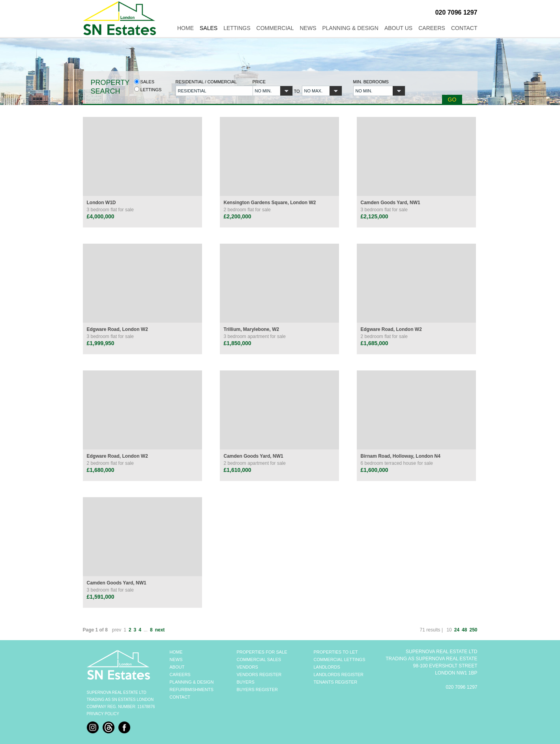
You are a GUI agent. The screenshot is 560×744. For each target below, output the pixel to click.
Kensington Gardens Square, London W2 (270, 203)
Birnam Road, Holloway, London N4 (401, 456)
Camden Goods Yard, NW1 (391, 203)
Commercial (275, 28)
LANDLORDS (327, 667)
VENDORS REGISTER (259, 674)
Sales (209, 28)
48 (464, 630)
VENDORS (247, 667)
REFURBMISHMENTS (192, 690)
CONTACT (180, 697)
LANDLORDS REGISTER (339, 674)
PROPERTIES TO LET (336, 652)
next (160, 630)
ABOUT (177, 667)
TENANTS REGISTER (336, 682)
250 (473, 630)
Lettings (237, 28)
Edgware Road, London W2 (117, 329)
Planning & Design (350, 28)
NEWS (176, 659)
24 (457, 630)
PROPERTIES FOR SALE (262, 652)
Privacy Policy (103, 714)
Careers (432, 28)
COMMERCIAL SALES (259, 659)
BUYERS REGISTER (258, 690)
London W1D (101, 203)
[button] (210, 91)
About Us (398, 28)
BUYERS (246, 682)
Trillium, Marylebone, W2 (252, 329)
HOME (176, 652)
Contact (464, 28)
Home (185, 28)
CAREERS (180, 674)
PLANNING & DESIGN (192, 682)
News (308, 28)
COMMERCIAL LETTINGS (340, 659)
